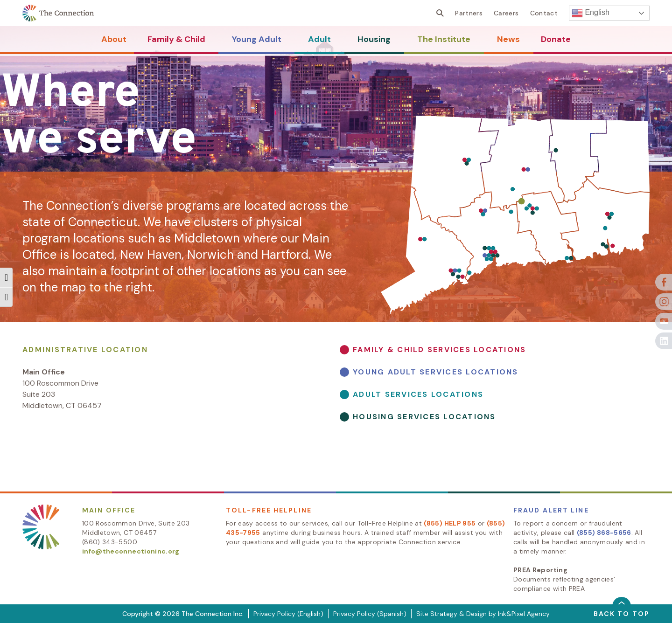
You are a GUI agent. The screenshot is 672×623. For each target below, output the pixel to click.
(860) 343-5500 (110, 542)
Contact (544, 13)
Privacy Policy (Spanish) (370, 614)
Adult (319, 39)
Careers (506, 13)
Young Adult (257, 39)
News (508, 39)
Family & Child (176, 39)
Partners (469, 13)
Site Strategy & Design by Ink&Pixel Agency (483, 614)
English (591, 13)
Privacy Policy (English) (288, 614)
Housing (374, 39)
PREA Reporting (540, 570)
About (114, 39)
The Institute (444, 39)
